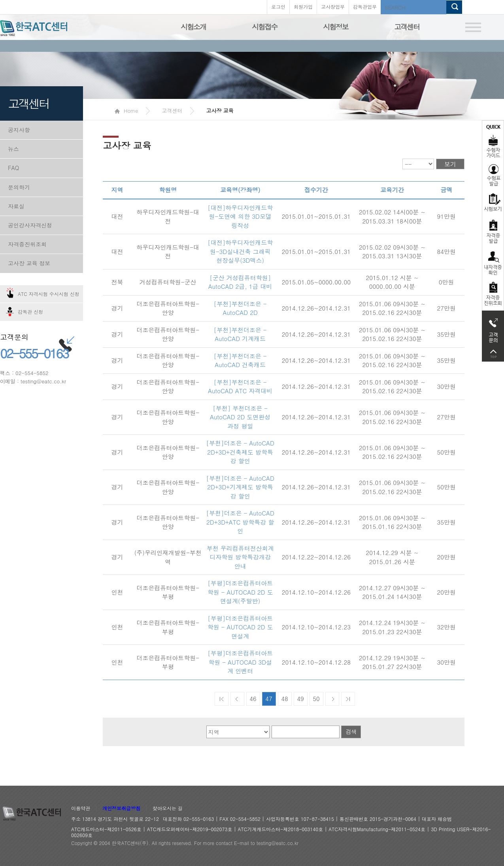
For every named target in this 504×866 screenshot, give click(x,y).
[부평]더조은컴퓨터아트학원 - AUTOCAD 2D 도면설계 (240, 627)
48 (285, 698)
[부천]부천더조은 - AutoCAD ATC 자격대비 (240, 387)
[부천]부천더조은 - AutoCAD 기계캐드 (240, 334)
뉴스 (13, 149)
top (493, 354)
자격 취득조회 (493, 294)
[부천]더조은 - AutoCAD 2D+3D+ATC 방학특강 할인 (240, 522)
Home (126, 111)
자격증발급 (493, 231)
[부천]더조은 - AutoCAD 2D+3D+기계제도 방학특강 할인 (240, 487)
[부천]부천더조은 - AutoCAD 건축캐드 (240, 360)
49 (300, 698)
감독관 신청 (30, 312)
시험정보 (336, 27)
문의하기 (19, 187)
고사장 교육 (220, 111)
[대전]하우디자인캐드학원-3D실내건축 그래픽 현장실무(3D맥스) (240, 251)
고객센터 (407, 27)
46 (253, 698)
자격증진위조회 (27, 244)
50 (316, 698)
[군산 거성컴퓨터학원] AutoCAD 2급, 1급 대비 (240, 282)
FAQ (13, 168)
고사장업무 (333, 7)
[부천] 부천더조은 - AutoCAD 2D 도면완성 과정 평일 (240, 417)
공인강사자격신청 (30, 225)
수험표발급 (493, 175)
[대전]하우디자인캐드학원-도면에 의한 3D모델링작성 (240, 216)
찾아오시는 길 (168, 808)
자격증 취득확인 (493, 262)
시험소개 (193, 27)
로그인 (278, 7)
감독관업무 (365, 7)
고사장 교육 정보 (29, 263)
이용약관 (81, 808)
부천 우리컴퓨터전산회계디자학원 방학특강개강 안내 (240, 557)
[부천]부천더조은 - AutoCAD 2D (240, 308)
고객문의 (493, 328)
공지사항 (19, 130)
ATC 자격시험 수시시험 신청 (49, 294)
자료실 (16, 206)
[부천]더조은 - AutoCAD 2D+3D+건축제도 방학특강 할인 (240, 452)
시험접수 (264, 27)
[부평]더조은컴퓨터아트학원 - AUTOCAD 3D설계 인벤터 (240, 662)
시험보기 (493, 202)
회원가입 (303, 7)
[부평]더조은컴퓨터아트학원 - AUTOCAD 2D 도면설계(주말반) (240, 592)
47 (269, 698)
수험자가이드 (493, 140)
